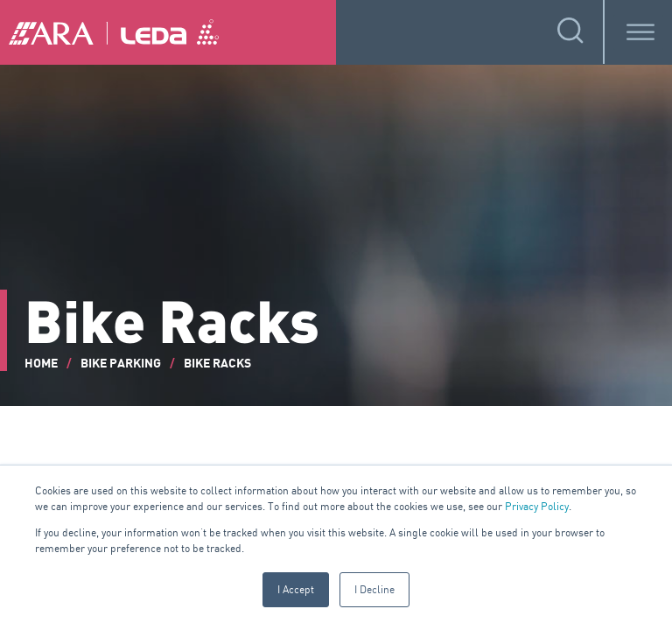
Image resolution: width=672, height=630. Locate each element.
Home (41, 364)
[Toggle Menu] (640, 32)
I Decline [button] (374, 589)
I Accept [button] (296, 589)
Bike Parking (121, 364)
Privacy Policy (537, 506)
